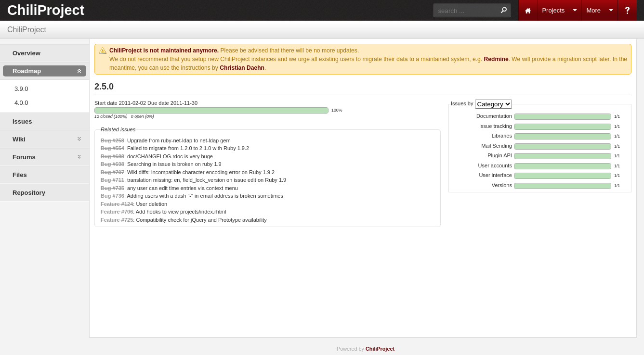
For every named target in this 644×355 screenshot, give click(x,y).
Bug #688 (112, 156)
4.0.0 (21, 103)
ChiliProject (46, 10)
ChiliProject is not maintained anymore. (164, 51)
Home (528, 10)
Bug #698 (112, 164)
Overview (26, 53)
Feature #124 (117, 204)
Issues (22, 121)
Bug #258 (112, 140)
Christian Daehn (242, 68)
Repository (29, 193)
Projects (553, 10)
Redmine (496, 59)
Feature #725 (117, 220)
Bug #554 (112, 148)
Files (20, 175)
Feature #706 (117, 212)
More (593, 10)
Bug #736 (112, 196)
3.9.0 (21, 89)
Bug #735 (112, 188)
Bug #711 (112, 180)
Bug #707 (112, 172)
